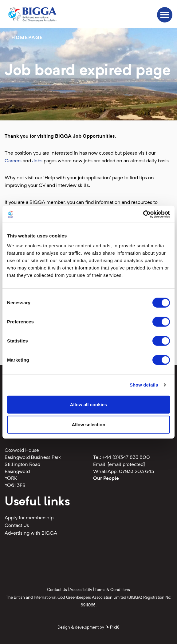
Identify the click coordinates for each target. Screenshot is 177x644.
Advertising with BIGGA (31, 533)
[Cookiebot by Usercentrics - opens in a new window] (143, 214)
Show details (144, 385)
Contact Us (17, 526)
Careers (13, 161)
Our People (106, 479)
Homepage (27, 38)
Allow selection (88, 425)
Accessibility (81, 590)
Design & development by (88, 628)
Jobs (37, 161)
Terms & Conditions (112, 590)
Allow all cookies (89, 404)
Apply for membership (29, 518)
